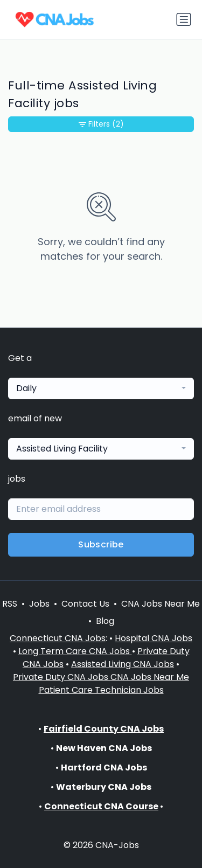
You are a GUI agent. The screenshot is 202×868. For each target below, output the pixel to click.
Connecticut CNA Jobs (58, 638)
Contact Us (85, 604)
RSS (10, 604)
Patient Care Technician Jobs (101, 690)
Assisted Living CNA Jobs (123, 664)
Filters (101, 124)
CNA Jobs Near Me (161, 604)
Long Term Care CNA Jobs (75, 651)
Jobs (39, 604)
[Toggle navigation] (184, 19)
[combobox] (101, 388)
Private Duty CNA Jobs (62, 677)
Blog (105, 621)
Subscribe (101, 544)
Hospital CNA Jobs (154, 638)
